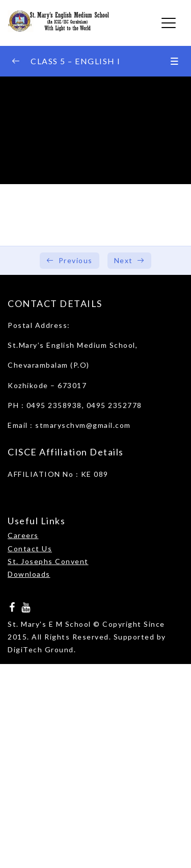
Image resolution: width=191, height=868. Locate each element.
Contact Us (30, 548)
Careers (23, 535)
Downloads (29, 574)
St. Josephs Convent (48, 561)
